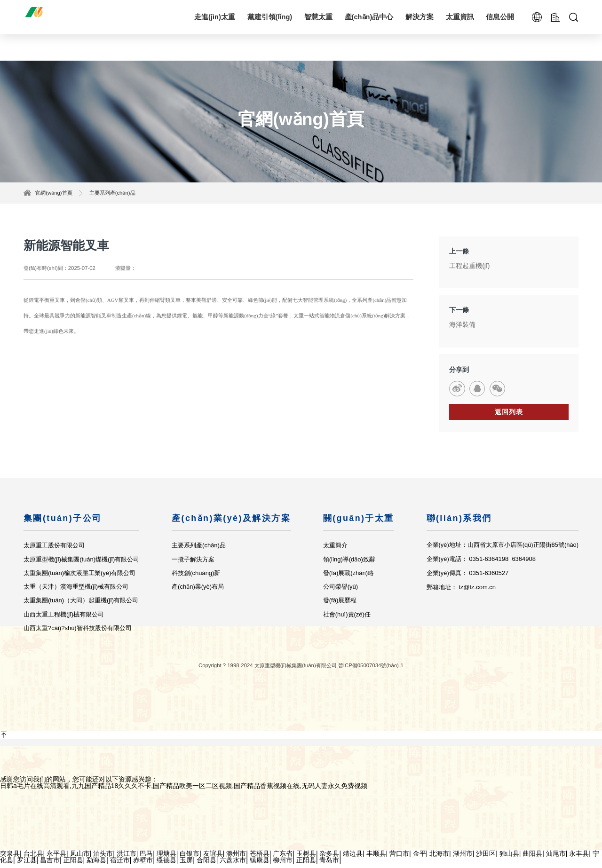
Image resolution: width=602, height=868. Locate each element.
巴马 (146, 858)
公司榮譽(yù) (340, 591)
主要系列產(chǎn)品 (112, 193)
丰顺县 (376, 858)
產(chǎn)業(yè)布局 (198, 591)
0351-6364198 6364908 (502, 564)
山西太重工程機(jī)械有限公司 (64, 619)
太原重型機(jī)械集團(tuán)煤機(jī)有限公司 (81, 564)
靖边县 (353, 858)
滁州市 (236, 858)
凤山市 (80, 858)
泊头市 (103, 858)
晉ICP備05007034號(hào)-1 (371, 670)
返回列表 (509, 416)
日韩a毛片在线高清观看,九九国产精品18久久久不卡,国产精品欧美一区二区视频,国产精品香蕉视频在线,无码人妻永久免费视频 (184, 790)
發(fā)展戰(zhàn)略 (348, 577)
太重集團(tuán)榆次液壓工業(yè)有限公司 (79, 577)
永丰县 (579, 858)
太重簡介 (335, 550)
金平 (420, 858)
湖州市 (463, 858)
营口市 (399, 858)
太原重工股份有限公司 (54, 550)
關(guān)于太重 (358, 522)
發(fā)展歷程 (340, 605)
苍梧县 (260, 858)
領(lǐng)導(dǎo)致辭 (349, 564)
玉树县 (306, 858)
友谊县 (213, 858)
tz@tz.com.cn (477, 591)
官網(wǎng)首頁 (54, 193)
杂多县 (329, 858)
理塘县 (166, 858)
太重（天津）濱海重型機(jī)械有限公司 (76, 591)
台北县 (33, 858)
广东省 (283, 858)
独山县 (509, 858)
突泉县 (10, 858)
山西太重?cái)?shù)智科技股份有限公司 (78, 632)
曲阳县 (532, 858)
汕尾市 (556, 858)
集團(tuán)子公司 (63, 522)
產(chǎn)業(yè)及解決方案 (231, 522)
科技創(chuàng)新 (196, 577)
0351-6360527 (489, 577)
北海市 (439, 858)
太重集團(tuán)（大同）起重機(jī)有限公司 (81, 605)
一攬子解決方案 (193, 564)
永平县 (56, 858)
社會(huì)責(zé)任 (346, 619)
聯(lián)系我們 (459, 522)
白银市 (190, 858)
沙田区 (486, 858)
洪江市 (127, 858)
